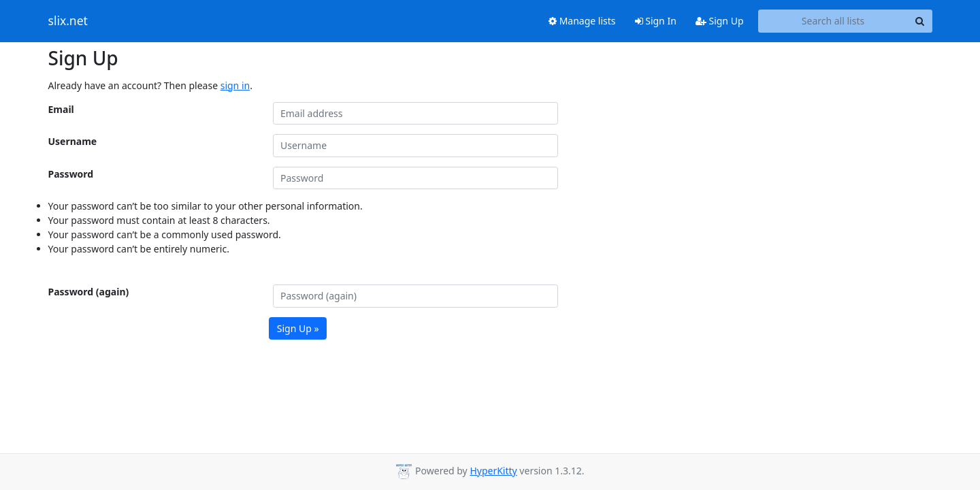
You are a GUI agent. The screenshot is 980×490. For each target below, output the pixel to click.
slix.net (68, 21)
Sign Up (720, 21)
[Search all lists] (833, 21)
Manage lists (582, 21)
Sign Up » (298, 328)
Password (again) (89, 292)
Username (73, 141)
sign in (235, 85)
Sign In (656, 21)
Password (71, 174)
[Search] (920, 21)
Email (61, 109)
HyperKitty (493, 471)
